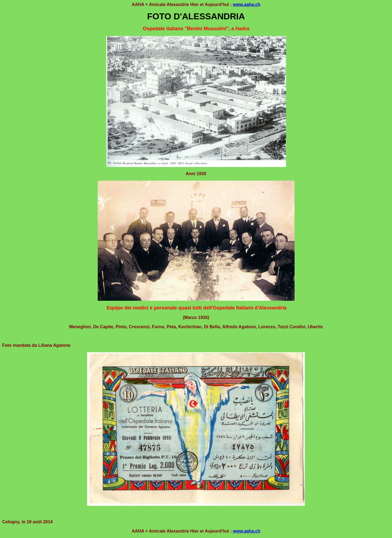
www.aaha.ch (246, 4)
